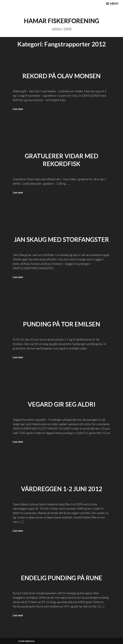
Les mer (18, 109)
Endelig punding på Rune (61, 578)
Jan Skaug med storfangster (62, 239)
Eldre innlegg (27, 641)
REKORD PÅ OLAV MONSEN (61, 76)
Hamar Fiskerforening (62, 21)
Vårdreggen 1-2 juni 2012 (62, 489)
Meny (112, 4)
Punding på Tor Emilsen (61, 324)
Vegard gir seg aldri (62, 404)
